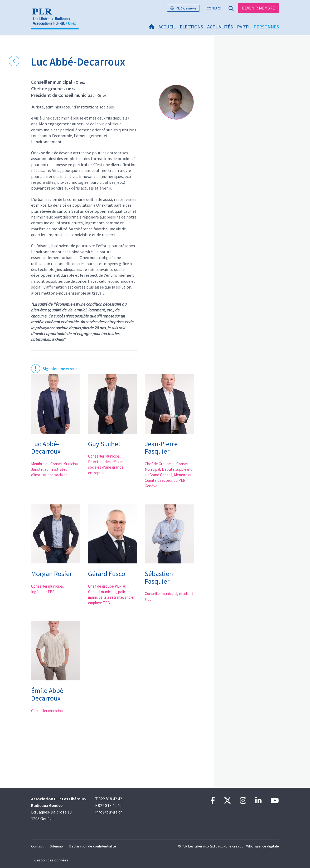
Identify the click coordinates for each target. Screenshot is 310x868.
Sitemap (56, 846)
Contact (214, 8)
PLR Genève (186, 8)
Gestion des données (51, 860)
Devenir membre (258, 8)
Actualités (220, 27)
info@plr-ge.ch (109, 812)
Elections (191, 27)
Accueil (167, 27)
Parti (243, 27)
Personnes (266, 27)
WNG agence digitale (263, 846)
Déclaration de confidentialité (93, 846)
